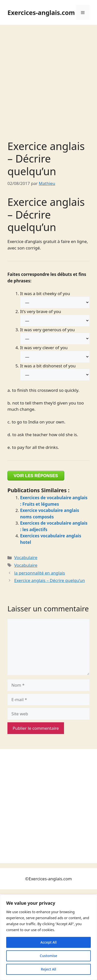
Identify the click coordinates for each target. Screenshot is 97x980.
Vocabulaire (26, 557)
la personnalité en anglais (40, 573)
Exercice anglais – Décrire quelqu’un (49, 580)
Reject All (48, 969)
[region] (48, 937)
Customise (48, 956)
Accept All (48, 942)
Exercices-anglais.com (41, 12)
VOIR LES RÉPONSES (36, 476)
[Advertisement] (48, 76)
